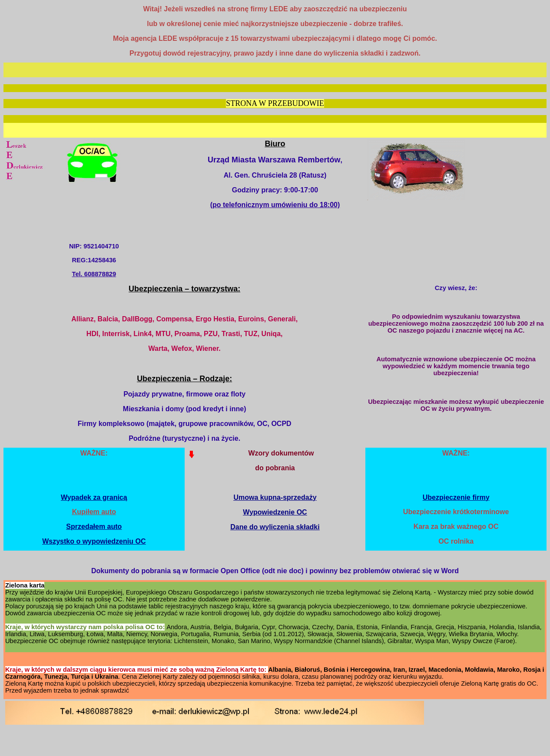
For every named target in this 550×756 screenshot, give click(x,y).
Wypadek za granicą (94, 497)
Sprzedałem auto (94, 527)
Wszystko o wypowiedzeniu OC (94, 541)
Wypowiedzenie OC (275, 512)
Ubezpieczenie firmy (456, 497)
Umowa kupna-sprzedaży (275, 497)
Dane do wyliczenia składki (275, 527)
